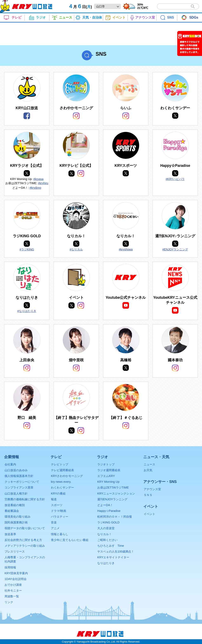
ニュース (149, 464)
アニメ (55, 528)
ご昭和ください (107, 540)
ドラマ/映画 (59, 511)
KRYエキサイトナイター (113, 557)
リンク (9, 602)
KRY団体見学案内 (16, 573)
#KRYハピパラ (175, 179)
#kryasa (38, 179)
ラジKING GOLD (108, 522)
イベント (149, 514)
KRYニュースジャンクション (116, 493)
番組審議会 (12, 511)
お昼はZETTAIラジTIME (113, 487)
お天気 (148, 470)
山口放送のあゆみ (16, 470)
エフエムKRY (106, 476)
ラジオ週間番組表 (109, 470)
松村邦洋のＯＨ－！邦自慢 (115, 517)
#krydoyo (35, 188)
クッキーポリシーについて (22, 482)
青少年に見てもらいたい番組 (70, 540)
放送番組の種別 (15, 505)
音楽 (54, 522)
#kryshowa (126, 249)
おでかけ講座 (13, 585)
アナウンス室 (152, 489)
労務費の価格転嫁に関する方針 (25, 499)
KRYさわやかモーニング (67, 476)
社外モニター (13, 591)
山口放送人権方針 (16, 493)
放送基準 (10, 534)
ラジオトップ (106, 464)
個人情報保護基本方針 (19, 476)
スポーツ (57, 505)
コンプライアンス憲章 (19, 487)
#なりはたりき (27, 311)
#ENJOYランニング (175, 249)
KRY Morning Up (108, 482)
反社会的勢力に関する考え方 (23, 540)
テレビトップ (60, 464)
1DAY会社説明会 (16, 579)
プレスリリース (15, 551)
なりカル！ (105, 534)
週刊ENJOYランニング (112, 499)
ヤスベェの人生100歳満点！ (116, 551)
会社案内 (10, 464)
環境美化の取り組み (18, 517)
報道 (54, 499)
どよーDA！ (105, 505)
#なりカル (76, 249)
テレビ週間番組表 (62, 470)
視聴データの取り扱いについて (25, 528)
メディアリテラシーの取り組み (25, 546)
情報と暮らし (60, 534)
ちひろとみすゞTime (111, 546)
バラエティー (60, 517)
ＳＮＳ (148, 495)
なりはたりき (106, 563)
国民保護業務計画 (16, 522)
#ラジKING (27, 249)
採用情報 (10, 567)
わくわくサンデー (62, 487)
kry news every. (61, 482)
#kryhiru (43, 183)
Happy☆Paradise (109, 511)
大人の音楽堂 (106, 528)
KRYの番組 (58, 493)
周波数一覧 (12, 596)
